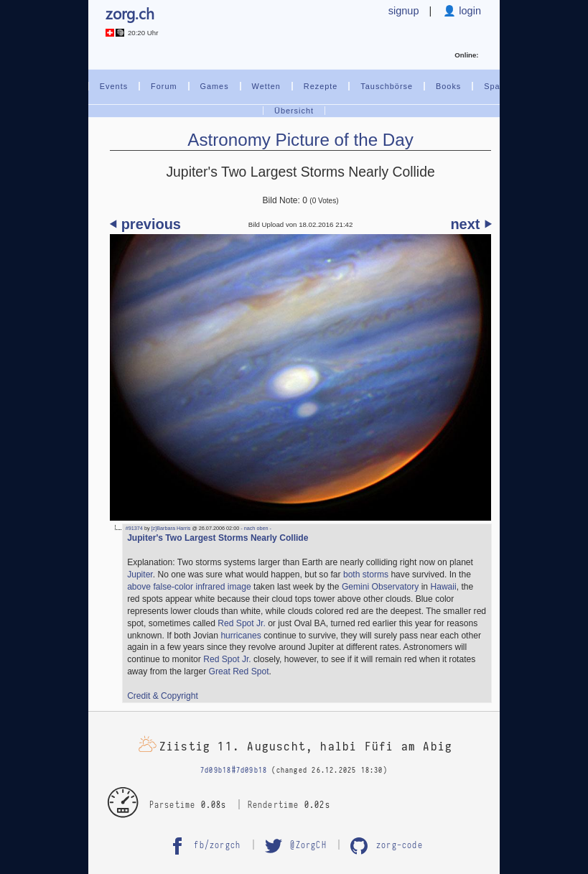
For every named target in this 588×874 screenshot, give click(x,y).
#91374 (134, 528)
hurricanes (241, 636)
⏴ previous (145, 224)
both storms (366, 575)
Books (448, 86)
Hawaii (443, 587)
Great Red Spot (239, 671)
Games (215, 86)
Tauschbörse (387, 86)
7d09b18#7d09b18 (234, 771)
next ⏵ (471, 224)
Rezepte (321, 86)
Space (497, 86)
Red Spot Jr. (241, 623)
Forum (164, 86)
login (468, 11)
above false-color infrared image (189, 587)
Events (114, 86)
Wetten (266, 86)
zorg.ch (130, 13)
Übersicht (294, 111)
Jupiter (140, 575)
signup (404, 11)
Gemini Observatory (380, 587)
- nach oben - (255, 528)
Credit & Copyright (163, 696)
